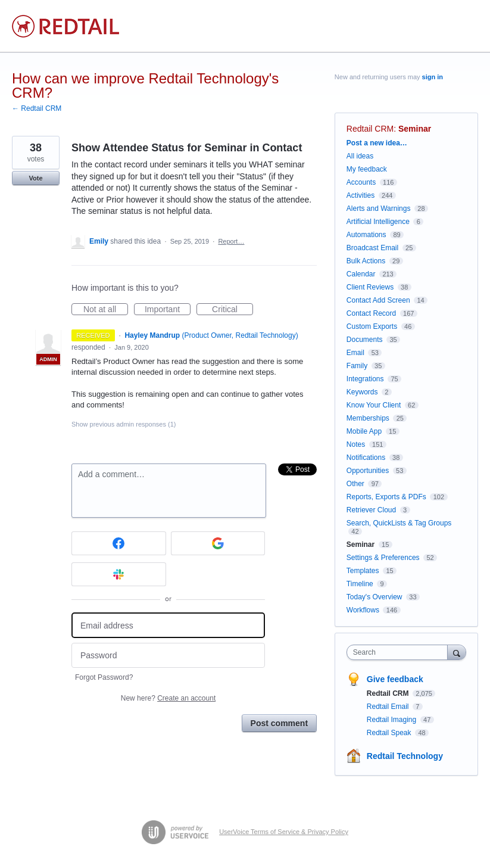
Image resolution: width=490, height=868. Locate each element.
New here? (168, 698)
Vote (35, 178)
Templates (363, 571)
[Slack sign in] (119, 574)
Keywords (362, 392)
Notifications (366, 458)
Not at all (106, 310)
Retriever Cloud (371, 510)
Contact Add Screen (378, 300)
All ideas (360, 156)
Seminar (415, 129)
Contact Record (371, 313)
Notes (356, 444)
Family (357, 366)
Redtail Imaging (393, 720)
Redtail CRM (370, 129)
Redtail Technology (405, 756)
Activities (361, 195)
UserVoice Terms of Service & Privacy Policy (284, 832)
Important (168, 310)
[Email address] (168, 625)
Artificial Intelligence (378, 222)
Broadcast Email (372, 248)
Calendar (361, 274)
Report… (231, 241)
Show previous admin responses (124, 424)
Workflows (363, 610)
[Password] (168, 656)
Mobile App (364, 431)
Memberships (368, 418)
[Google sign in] (218, 543)
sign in (433, 77)
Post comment (279, 723)
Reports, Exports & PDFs (386, 497)
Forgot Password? (104, 677)
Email (355, 353)
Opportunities (368, 471)
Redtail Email (389, 707)
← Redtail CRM (37, 108)
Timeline (360, 584)
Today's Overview (374, 597)
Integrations (365, 379)
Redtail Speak (390, 733)
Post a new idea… (377, 143)
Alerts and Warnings (379, 209)
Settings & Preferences (383, 558)
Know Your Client (374, 405)
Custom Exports (372, 326)
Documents (365, 340)
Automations (366, 235)
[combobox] (400, 652)
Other (355, 484)
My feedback (367, 169)
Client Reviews (370, 287)
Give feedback (395, 679)
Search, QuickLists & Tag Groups (399, 523)
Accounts (361, 182)
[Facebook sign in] (119, 543)
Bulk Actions (366, 261)
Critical (232, 310)
